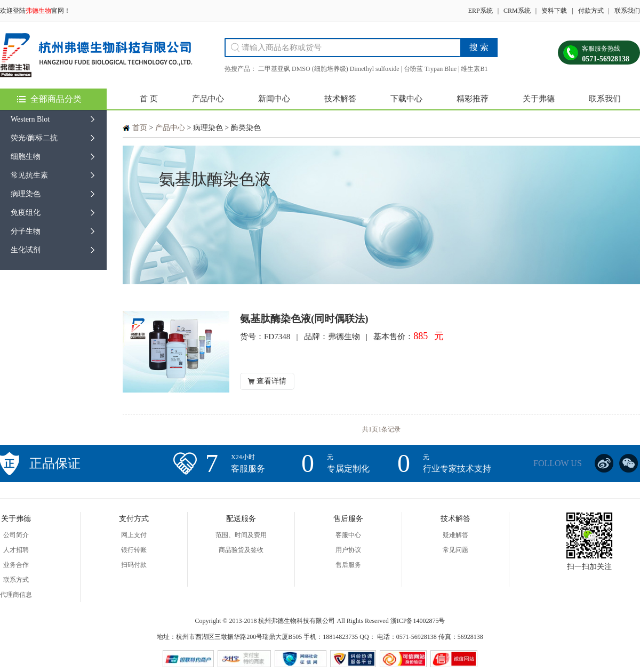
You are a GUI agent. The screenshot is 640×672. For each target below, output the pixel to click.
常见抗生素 (29, 175)
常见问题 (455, 550)
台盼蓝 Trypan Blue (430, 69)
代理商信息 (16, 595)
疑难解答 (455, 535)
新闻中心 (274, 99)
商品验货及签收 (241, 550)
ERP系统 (481, 11)
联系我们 (627, 11)
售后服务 (348, 565)
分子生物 (26, 231)
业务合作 (16, 565)
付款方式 (591, 11)
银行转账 (134, 550)
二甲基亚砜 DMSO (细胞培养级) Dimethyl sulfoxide (329, 69)
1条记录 (389, 429)
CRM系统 (517, 11)
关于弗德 (539, 99)
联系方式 (16, 580)
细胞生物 (26, 157)
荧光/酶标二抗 (34, 138)
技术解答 (340, 99)
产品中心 (208, 99)
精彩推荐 (473, 99)
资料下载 (554, 11)
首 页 (149, 99)
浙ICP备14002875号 (418, 621)
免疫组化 (26, 213)
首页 (140, 128)
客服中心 (348, 535)
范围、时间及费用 (241, 535)
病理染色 (26, 194)
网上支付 (134, 535)
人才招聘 (16, 550)
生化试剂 (26, 250)
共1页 (370, 429)
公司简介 (16, 535)
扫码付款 (134, 565)
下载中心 (406, 99)
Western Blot (30, 119)
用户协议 (348, 550)
